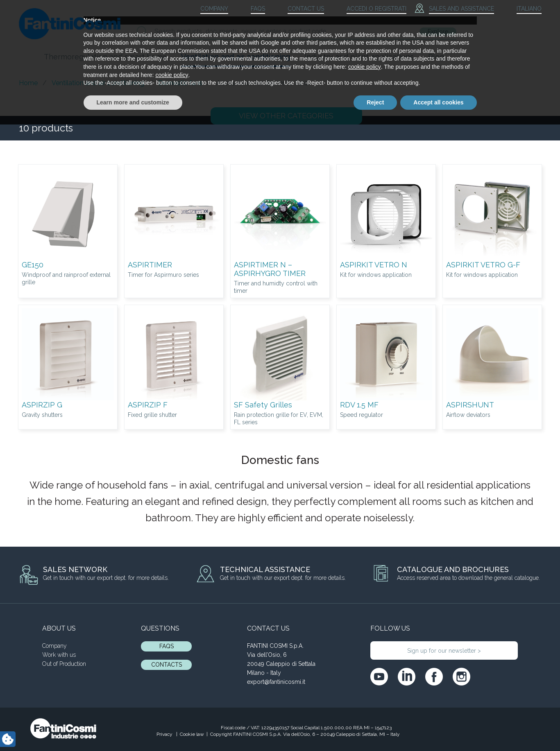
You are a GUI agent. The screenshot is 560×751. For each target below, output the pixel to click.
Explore (438, 32)
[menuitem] (522, 9)
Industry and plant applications (359, 57)
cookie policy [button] (365, 693)
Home (28, 83)
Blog (436, 57)
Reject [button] (375, 728)
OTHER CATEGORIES (286, 116)
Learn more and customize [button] (133, 728)
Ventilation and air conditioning (236, 57)
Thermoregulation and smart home (105, 57)
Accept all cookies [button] (438, 728)
